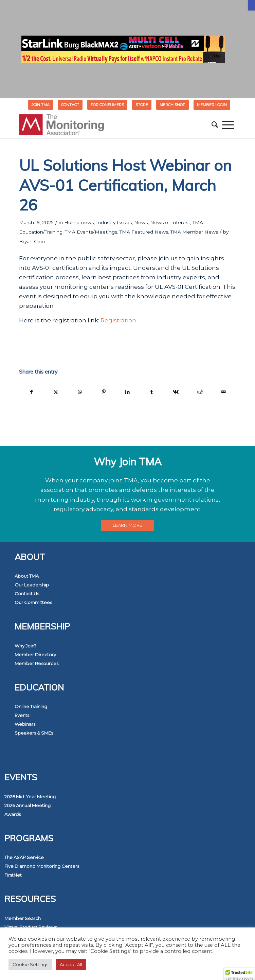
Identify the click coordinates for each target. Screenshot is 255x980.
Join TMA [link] (41, 105)
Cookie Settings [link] (30, 964)
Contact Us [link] (27, 594)
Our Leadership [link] (32, 585)
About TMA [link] (27, 576)
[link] (252, 5)
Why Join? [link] (25, 646)
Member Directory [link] (35, 655)
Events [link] (22, 715)
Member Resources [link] (37, 663)
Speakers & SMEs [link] (34, 733)
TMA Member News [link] (194, 232)
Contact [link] (70, 105)
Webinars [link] (25, 724)
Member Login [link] (212, 105)
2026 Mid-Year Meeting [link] (30, 797)
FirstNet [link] (13, 875)
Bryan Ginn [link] (32, 241)
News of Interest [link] (170, 222)
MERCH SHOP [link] (172, 105)
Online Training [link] (31, 706)
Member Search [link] (23, 918)
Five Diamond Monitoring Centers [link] (42, 866)
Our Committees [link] (33, 602)
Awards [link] (13, 814)
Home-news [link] (79, 222)
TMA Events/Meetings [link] (91, 232)
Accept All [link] (71, 964)
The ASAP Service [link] (24, 857)
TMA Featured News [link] (144, 232)
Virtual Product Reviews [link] (31, 927)
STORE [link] (142, 105)
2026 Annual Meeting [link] (28, 805)
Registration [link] (118, 320)
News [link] (141, 222)
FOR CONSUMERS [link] (107, 105)
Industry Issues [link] (114, 222)
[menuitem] (41, 105)
